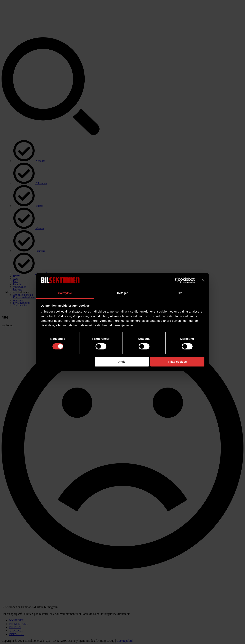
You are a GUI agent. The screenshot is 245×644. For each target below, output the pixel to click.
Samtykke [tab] (65, 293)
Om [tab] (180, 293)
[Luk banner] (203, 280)
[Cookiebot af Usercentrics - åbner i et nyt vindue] (178, 280)
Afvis (122, 362)
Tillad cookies (177, 362)
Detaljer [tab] (122, 293)
